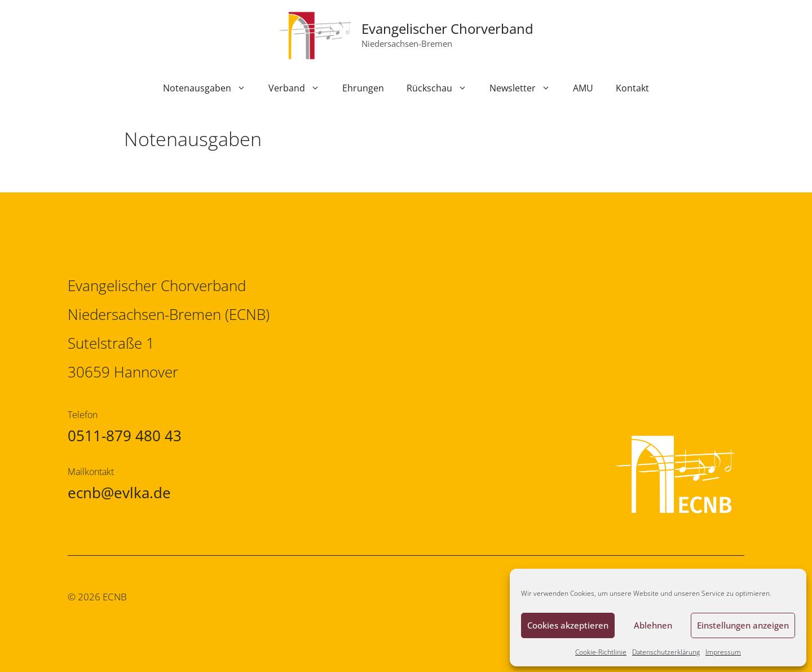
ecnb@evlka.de (119, 493)
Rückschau (442, 88)
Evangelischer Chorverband (447, 28)
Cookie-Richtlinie (601, 652)
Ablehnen (653, 625)
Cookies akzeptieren (568, 625)
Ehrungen (363, 88)
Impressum (723, 652)
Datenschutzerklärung (666, 652)
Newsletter (526, 88)
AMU (583, 88)
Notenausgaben (210, 88)
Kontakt (632, 88)
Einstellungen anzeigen (743, 625)
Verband (300, 88)
